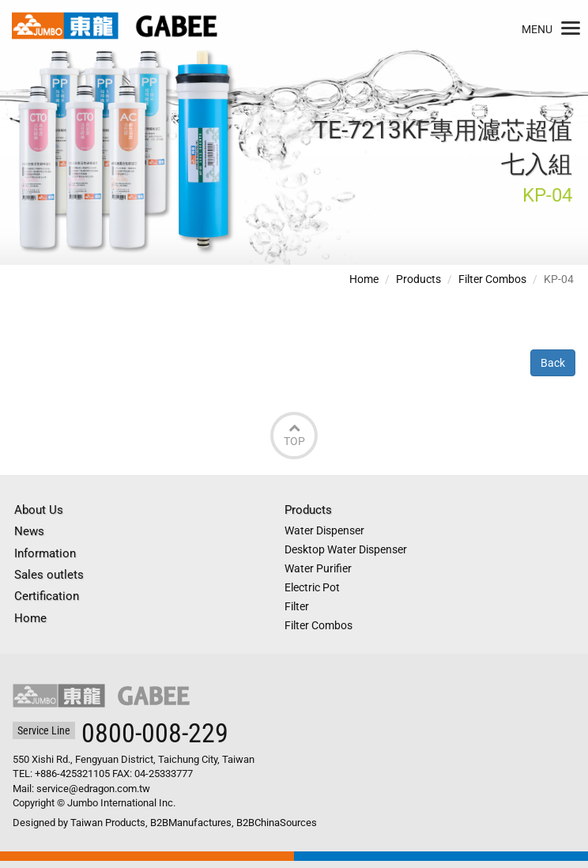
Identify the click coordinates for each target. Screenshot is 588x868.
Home (364, 279)
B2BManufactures (191, 823)
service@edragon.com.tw (93, 789)
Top (294, 434)
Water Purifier (318, 568)
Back (553, 363)
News (29, 531)
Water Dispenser (324, 530)
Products (418, 279)
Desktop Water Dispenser (346, 549)
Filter (297, 606)
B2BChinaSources (277, 823)
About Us (39, 510)
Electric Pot (312, 587)
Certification (47, 596)
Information (45, 553)
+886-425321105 (72, 774)
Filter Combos (492, 279)
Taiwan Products (108, 823)
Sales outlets (49, 575)
